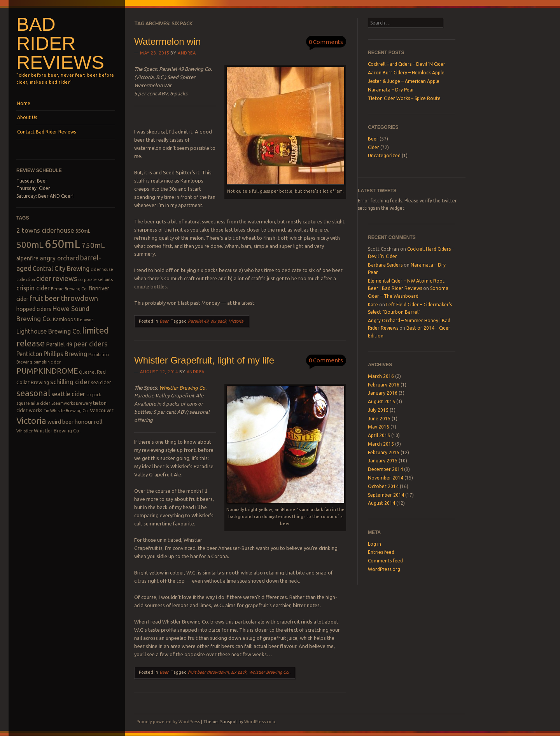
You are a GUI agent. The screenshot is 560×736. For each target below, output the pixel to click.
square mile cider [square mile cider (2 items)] (33, 403)
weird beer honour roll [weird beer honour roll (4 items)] (75, 422)
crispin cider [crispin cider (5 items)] (33, 288)
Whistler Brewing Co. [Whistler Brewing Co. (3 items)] (57, 430)
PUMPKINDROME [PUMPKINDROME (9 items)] (47, 371)
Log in (374, 544)
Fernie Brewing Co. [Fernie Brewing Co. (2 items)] (69, 289)
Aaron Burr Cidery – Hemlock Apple (406, 73)
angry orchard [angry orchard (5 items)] (59, 258)
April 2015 (379, 435)
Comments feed (385, 561)
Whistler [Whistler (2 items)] (24, 431)
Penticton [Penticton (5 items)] (29, 354)
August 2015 (381, 401)
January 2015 (383, 461)
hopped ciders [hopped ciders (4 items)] (34, 309)
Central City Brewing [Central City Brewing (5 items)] (61, 269)
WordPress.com (260, 722)
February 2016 (384, 385)
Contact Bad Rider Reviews (46, 132)
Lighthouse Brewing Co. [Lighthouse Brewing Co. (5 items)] (49, 331)
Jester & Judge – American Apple (404, 81)
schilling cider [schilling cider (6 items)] (70, 382)
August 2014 (381, 503)
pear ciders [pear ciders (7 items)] (90, 344)
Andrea (187, 53)
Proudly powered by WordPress (168, 722)
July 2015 (378, 410)
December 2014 (385, 469)
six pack (219, 321)
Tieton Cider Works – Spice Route (404, 98)
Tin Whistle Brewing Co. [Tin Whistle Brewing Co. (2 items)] (66, 411)
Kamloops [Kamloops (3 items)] (64, 319)
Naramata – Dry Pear (391, 90)
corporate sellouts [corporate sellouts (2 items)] (95, 279)
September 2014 (386, 495)
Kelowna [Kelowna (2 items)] (85, 320)
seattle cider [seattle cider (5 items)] (68, 394)
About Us (27, 117)
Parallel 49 (198, 321)
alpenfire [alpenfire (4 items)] (27, 258)
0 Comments (326, 42)
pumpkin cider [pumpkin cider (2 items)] (47, 362)
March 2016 (381, 376)
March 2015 (381, 444)
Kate (373, 305)
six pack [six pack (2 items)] (94, 395)
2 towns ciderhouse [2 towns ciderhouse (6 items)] (45, 230)
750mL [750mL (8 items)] (93, 245)
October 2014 (383, 486)
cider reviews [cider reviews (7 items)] (57, 278)
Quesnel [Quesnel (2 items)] (87, 372)
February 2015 (384, 452)
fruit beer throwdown (208, 672)
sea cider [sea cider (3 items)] (101, 382)
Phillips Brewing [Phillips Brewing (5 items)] (65, 354)
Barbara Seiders (385, 265)
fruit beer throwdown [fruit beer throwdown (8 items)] (64, 298)
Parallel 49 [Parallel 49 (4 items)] (59, 344)
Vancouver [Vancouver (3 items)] (102, 410)
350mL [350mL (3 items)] (83, 231)
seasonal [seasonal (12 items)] (33, 393)
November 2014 (386, 478)
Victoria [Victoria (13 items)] (31, 421)
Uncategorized (384, 155)
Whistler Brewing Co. (183, 388)
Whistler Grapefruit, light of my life (204, 360)
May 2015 (379, 427)
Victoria (236, 321)
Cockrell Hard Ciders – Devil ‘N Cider (407, 64)
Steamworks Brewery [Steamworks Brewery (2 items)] (72, 403)
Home (24, 103)
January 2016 (383, 393)
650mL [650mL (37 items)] (63, 244)
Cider (374, 147)
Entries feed (381, 552)
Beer (164, 321)
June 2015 (379, 419)
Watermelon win (167, 41)
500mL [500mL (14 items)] (30, 245)
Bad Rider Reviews (60, 43)
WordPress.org (384, 569)
